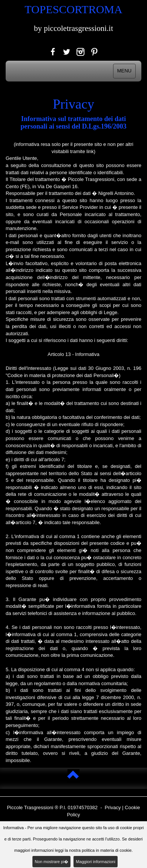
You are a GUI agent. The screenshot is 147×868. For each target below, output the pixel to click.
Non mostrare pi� (51, 862)
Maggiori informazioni (96, 862)
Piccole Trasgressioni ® (32, 807)
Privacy (113, 807)
